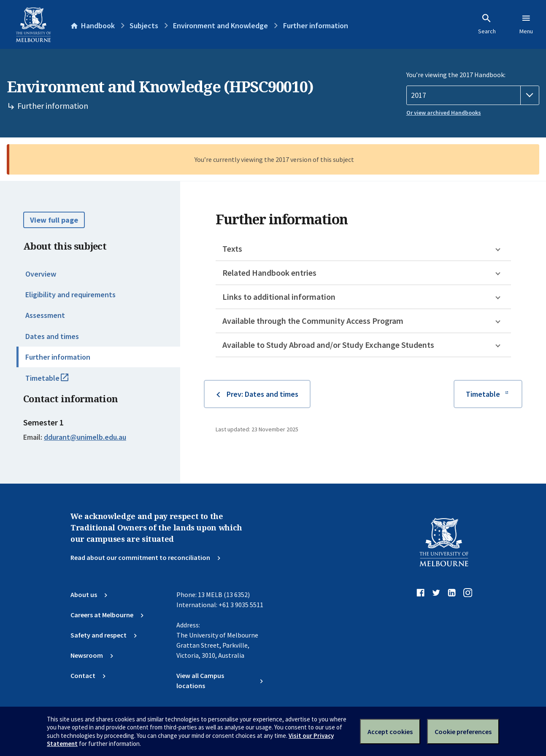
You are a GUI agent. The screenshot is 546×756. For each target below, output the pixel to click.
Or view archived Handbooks (444, 113)
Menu (526, 24)
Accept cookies (390, 732)
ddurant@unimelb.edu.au (85, 437)
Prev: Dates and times (262, 394)
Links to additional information (279, 297)
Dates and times (52, 336)
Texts (232, 249)
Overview (41, 274)
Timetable (56, 382)
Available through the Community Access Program (313, 321)
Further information (58, 357)
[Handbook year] (473, 95)
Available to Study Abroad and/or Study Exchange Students (328, 345)
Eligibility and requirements (70, 295)
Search (487, 24)
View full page (54, 220)
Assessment (45, 315)
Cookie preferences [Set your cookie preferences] (463, 732)
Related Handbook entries (269, 273)
